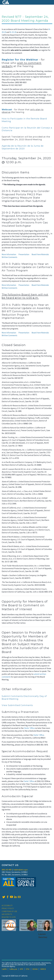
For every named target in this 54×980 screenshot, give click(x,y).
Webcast (7, 110)
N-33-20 (13, 32)
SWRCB (43, 969)
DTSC (28, 969)
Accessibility (7, 906)
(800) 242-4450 (7, 870)
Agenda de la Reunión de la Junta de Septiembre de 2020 (23, 147)
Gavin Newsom (11, 927)
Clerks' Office (29, 728)
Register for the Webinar (20, 60)
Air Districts (7, 914)
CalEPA (4, 969)
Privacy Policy (8, 908)
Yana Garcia (27, 929)
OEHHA (35, 969)
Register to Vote (9, 917)
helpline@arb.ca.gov (21, 870)
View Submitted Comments (17, 705)
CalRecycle (13, 969)
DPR (21, 969)
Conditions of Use (9, 911)
